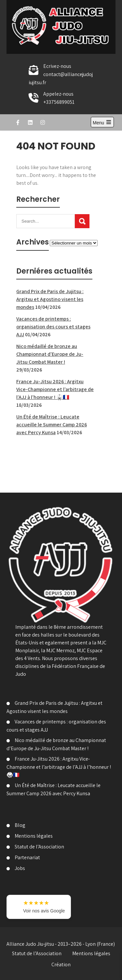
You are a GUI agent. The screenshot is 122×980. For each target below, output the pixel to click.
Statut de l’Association (39, 847)
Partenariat (27, 857)
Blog (20, 825)
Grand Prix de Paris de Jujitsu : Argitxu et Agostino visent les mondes (50, 299)
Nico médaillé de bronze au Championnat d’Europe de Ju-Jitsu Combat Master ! (50, 354)
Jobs (20, 868)
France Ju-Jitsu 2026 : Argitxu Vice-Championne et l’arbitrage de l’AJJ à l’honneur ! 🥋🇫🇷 (55, 389)
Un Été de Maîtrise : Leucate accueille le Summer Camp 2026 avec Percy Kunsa (52, 425)
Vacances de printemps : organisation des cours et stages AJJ (53, 327)
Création (61, 964)
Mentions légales (34, 836)
